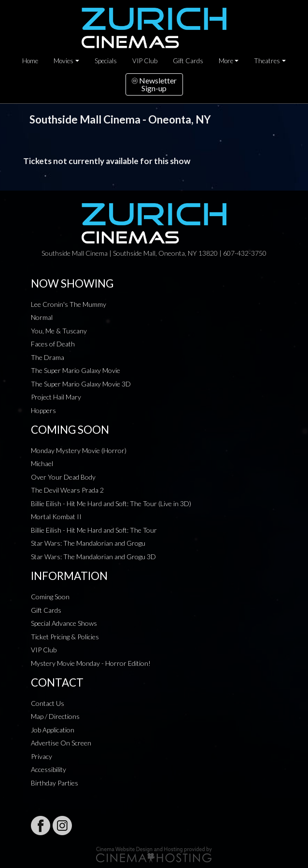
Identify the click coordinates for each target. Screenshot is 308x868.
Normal (42, 317)
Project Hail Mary (56, 397)
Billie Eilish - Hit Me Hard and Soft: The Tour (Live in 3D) (111, 503)
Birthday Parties (55, 783)
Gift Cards (188, 61)
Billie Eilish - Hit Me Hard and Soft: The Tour (94, 530)
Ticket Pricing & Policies (65, 637)
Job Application (53, 730)
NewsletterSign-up (154, 84)
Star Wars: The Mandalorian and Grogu (88, 543)
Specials (106, 61)
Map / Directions (55, 716)
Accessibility (49, 769)
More (226, 61)
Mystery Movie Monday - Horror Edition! (91, 663)
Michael (42, 463)
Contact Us (48, 703)
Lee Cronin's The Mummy (69, 304)
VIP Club (145, 61)
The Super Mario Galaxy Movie (76, 370)
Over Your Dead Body (63, 477)
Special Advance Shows (64, 623)
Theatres (267, 61)
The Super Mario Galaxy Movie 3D (81, 384)
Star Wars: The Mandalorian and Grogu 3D (93, 557)
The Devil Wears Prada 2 (67, 490)
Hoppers (43, 410)
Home (30, 61)
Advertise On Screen (61, 743)
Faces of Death (53, 344)
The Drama (48, 357)
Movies (63, 61)
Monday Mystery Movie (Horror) (79, 450)
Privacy (42, 756)
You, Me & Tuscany (59, 331)
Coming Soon (50, 597)
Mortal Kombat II (56, 517)
